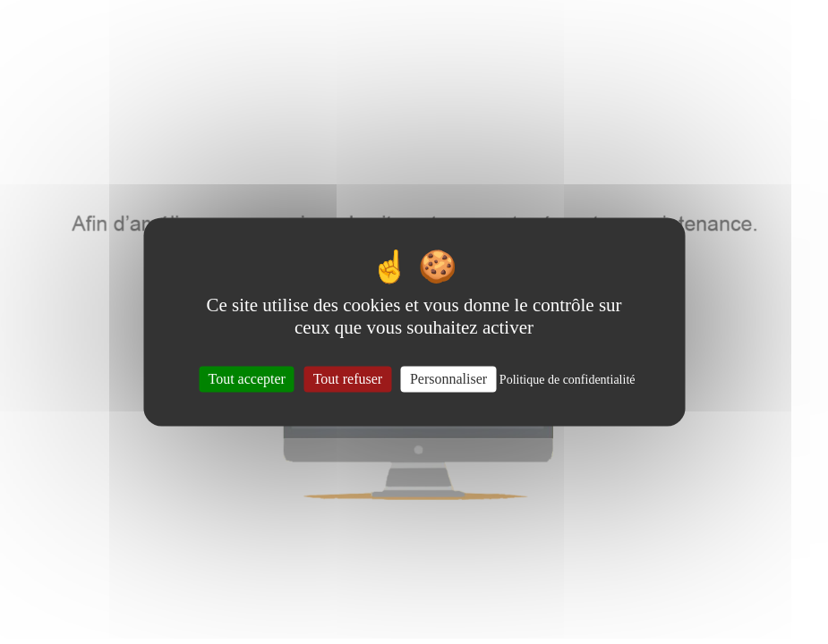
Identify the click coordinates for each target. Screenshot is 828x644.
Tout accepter (247, 379)
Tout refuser (348, 379)
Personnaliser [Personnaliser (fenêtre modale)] (448, 379)
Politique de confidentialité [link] (568, 380)
